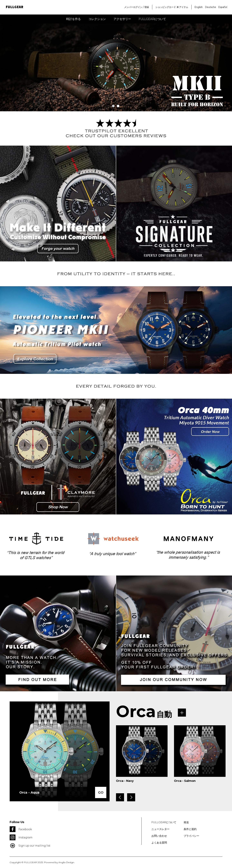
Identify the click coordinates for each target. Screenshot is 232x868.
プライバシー (191, 836)
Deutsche (210, 7)
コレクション (97, 19)
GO (101, 792)
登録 (147, 7)
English (199, 7)
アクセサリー (122, 19)
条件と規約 (190, 829)
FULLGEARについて (152, 19)
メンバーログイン (133, 7)
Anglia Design (66, 862)
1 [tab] (113, 106)
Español (223, 7)
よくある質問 (159, 843)
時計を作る (73, 19)
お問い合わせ (159, 836)
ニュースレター (160, 829)
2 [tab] (118, 106)
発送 (186, 822)
